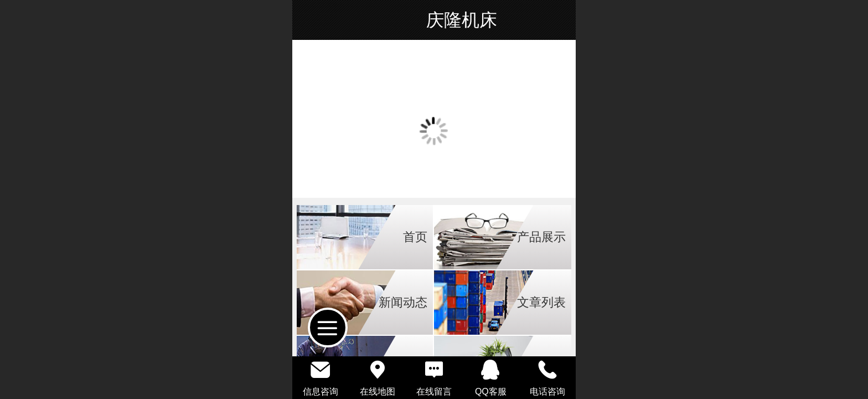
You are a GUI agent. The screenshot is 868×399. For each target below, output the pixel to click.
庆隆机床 (462, 20)
